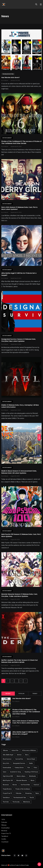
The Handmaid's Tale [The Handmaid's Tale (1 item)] (20, 798)
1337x (3, 820)
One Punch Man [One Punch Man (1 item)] (25, 785)
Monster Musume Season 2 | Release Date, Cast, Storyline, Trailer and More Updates (19, 595)
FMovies (4, 825)
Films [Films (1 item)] (35, 768)
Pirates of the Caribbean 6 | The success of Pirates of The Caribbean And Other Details (21, 142)
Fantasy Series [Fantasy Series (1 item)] (19, 768)
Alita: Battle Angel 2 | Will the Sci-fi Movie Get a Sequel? (19, 274)
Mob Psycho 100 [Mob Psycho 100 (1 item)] (8, 780)
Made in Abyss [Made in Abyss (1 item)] (21, 776)
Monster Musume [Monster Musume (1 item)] (22, 780)
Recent (8, 694)
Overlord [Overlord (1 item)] (36, 785)
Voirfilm (4, 839)
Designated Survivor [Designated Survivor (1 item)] (19, 763)
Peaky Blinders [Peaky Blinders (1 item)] (7, 789)
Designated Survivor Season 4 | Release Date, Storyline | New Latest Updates (19, 340)
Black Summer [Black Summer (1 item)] (7, 759)
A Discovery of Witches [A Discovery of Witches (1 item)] (29, 750)
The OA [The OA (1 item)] (32, 798)
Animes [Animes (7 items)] (19, 755)
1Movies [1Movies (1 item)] (5, 750)
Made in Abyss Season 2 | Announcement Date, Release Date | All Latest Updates (19, 472)
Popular (21, 694)
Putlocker (4, 822)
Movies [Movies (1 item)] (15, 785)
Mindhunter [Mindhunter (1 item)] (33, 776)
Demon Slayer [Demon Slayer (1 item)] (31, 759)
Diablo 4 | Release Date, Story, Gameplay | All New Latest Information (20, 406)
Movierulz (4, 831)
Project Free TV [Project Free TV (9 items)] (7, 793)
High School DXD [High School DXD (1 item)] (8, 776)
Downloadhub (5, 828)
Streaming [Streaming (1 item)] (28, 793)
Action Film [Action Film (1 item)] (15, 750)
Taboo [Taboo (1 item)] (37, 793)
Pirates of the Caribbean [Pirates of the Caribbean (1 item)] (23, 789)
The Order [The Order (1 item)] (6, 802)
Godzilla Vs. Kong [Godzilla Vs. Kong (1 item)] (15, 772)
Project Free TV (6, 833)
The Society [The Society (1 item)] (16, 802)
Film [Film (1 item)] (29, 768)
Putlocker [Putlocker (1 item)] (19, 793)
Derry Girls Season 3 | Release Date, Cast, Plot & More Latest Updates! (19, 208)
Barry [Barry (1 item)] (27, 755)
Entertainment (7, 138)
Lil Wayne (17, 701)
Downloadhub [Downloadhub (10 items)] (7, 768)
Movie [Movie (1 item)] (33, 780)
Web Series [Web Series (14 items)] (27, 802)
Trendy (35, 694)
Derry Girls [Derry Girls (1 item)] (6, 763)
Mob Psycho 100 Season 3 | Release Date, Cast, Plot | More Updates (21, 535)
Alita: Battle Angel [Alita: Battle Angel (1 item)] (8, 755)
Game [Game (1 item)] (5, 772)
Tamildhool (5, 836)
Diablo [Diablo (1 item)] (31, 763)
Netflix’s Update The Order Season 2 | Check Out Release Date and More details (20, 661)
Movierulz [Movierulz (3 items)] (6, 785)
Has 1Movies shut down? (10, 77)
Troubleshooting (8, 74)
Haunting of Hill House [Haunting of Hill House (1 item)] (31, 772)
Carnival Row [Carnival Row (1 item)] (19, 759)
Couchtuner (5, 842)
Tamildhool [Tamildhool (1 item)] (6, 798)
